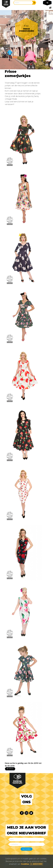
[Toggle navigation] (47, 8)
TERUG (10, 769)
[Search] (23, 3)
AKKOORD (36, 864)
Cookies (25, 864)
